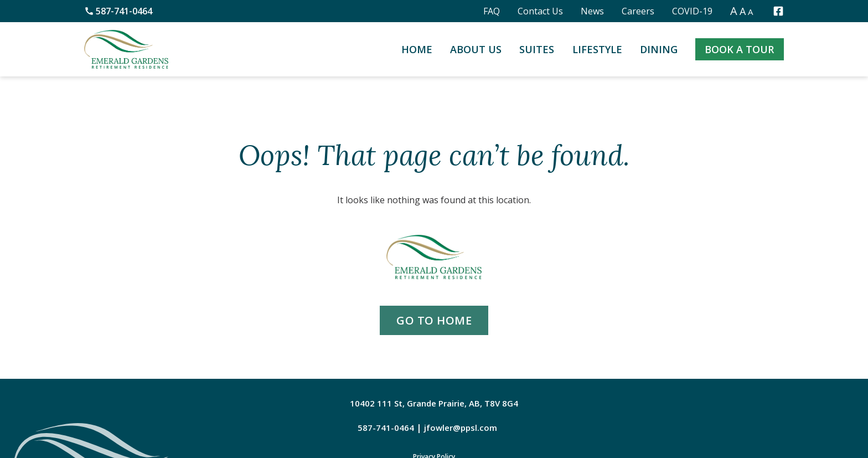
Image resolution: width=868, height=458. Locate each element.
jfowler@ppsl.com (461, 428)
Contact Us (540, 11)
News (592, 11)
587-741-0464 (118, 11)
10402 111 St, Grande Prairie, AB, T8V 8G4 (434, 403)
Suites (537, 49)
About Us (476, 49)
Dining (659, 49)
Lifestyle (597, 49)
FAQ (492, 11)
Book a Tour (739, 49)
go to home (434, 320)
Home (417, 49)
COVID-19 (692, 11)
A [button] (734, 11)
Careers (638, 11)
